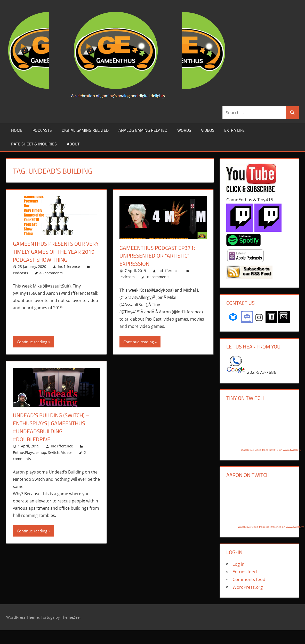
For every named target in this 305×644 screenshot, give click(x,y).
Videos (208, 130)
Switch (54, 452)
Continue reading (32, 342)
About (73, 144)
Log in (238, 564)
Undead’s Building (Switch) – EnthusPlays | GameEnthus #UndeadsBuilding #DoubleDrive (53, 427)
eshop (41, 452)
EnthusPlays (23, 452)
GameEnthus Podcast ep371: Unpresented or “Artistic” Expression (159, 256)
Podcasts (42, 130)
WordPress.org (248, 587)
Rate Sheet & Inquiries (34, 144)
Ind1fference (69, 266)
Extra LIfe (234, 130)
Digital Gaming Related (85, 130)
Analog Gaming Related (143, 130)
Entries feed (245, 572)
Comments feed (249, 579)
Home (17, 130)
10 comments (158, 277)
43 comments (51, 273)
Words (184, 130)
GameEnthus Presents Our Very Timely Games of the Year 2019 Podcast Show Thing (55, 252)
